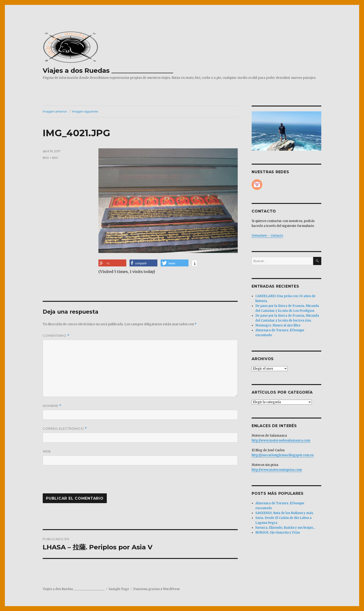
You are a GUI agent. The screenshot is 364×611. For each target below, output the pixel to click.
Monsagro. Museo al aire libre (278, 325)
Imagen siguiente (85, 111)
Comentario (56, 336)
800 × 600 (50, 158)
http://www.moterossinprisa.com (277, 470)
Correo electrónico (65, 429)
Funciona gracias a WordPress (156, 589)
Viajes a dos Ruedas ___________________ (108, 70)
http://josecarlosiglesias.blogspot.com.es (283, 455)
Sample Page (119, 589)
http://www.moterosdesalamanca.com (281, 440)
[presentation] (74, 482)
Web (47, 451)
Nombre (52, 406)
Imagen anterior (55, 111)
